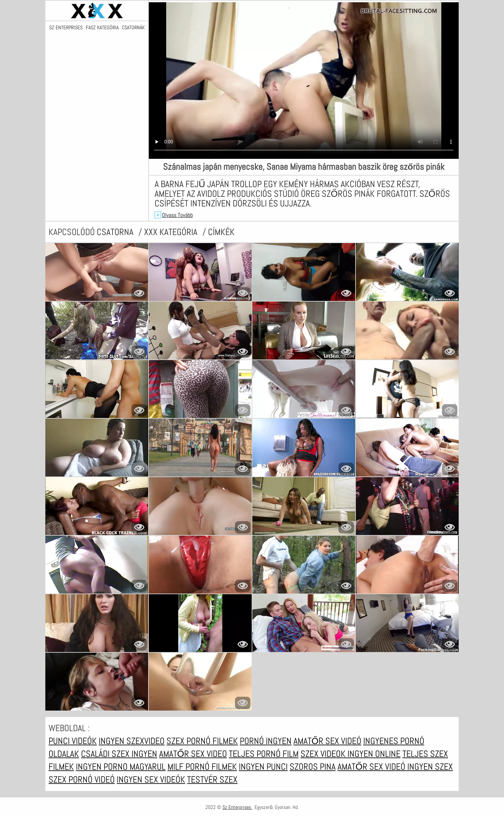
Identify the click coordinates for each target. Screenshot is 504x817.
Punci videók (73, 741)
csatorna (116, 232)
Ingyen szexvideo (132, 741)
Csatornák (133, 28)
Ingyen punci (263, 767)
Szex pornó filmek (202, 741)
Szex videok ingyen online (351, 754)
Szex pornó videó (82, 780)
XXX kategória (172, 232)
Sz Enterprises (66, 28)
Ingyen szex (430, 767)
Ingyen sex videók (151, 780)
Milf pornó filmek (202, 767)
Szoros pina (313, 767)
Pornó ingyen (266, 741)
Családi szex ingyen (119, 754)
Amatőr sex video (193, 754)
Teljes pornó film (264, 754)
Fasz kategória (102, 28)
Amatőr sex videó (327, 741)
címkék (221, 232)
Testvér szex (212, 780)
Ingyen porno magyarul (121, 767)
